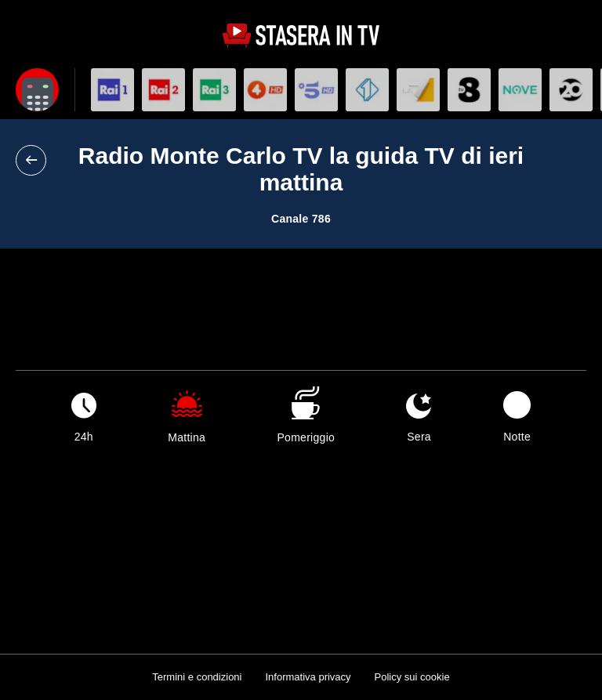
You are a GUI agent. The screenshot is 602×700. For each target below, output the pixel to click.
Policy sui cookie (412, 677)
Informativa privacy (308, 677)
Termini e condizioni (197, 677)
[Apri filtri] (37, 90)
